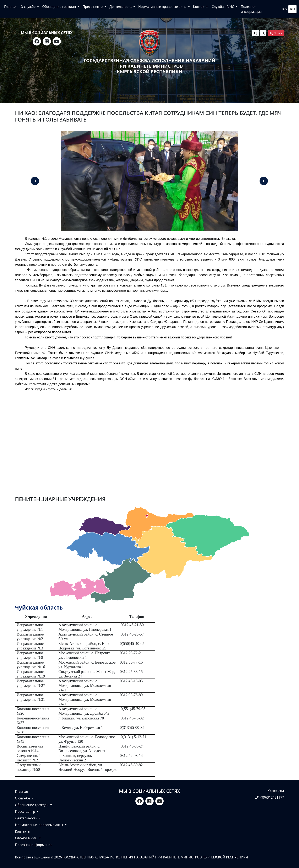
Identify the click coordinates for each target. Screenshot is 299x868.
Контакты (201, 7)
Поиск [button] (276, 33)
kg (285, 9)
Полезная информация (251, 9)
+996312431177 (270, 797)
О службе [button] (28, 7)
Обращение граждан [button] (59, 7)
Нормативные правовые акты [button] (163, 7)
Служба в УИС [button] (223, 7)
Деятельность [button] (121, 7)
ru (292, 9)
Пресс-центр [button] (93, 7)
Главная (11, 7)
